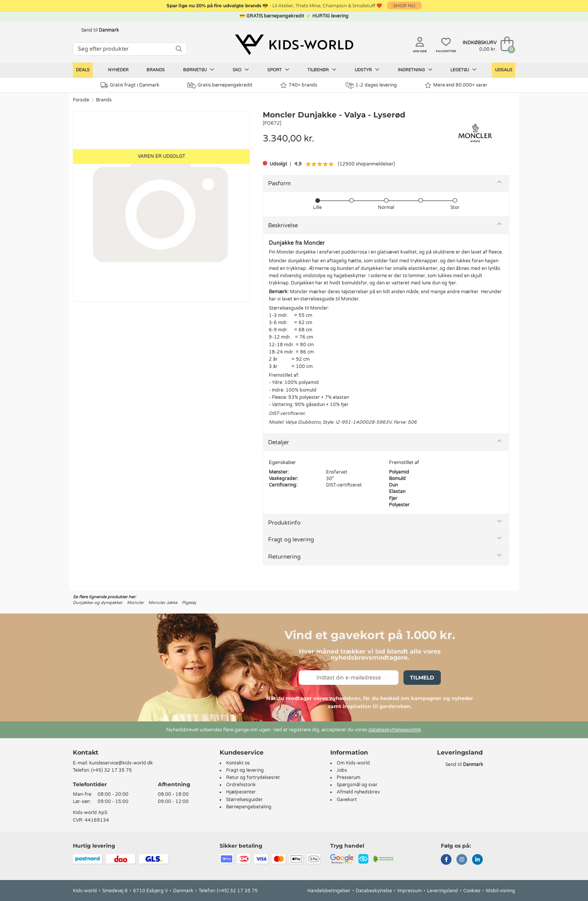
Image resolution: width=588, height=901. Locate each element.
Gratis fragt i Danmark (130, 85)
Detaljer (279, 442)
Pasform (280, 183)
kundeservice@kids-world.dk (121, 763)
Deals (83, 70)
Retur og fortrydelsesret (253, 777)
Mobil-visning (500, 891)
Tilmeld (422, 678)
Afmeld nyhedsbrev (358, 792)
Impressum (410, 891)
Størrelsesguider (244, 800)
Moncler (135, 603)
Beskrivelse (283, 225)
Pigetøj (189, 603)
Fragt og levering (291, 540)
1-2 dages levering (371, 85)
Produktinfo (284, 523)
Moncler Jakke (163, 603)
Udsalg (504, 70)
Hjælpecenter (241, 792)
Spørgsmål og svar (357, 785)
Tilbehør (322, 70)
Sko (241, 70)
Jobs (342, 770)
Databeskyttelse (374, 891)
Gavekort (347, 800)
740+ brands (299, 85)
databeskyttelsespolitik (395, 730)
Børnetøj (199, 70)
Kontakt (86, 752)
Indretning (415, 70)
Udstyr (367, 70)
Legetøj (463, 70)
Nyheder (118, 70)
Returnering (284, 557)
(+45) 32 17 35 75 (112, 770)
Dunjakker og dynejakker (98, 603)
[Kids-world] (294, 45)
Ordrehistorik (241, 785)
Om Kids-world (353, 763)
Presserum (349, 777)
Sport (278, 70)
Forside (81, 100)
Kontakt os (238, 763)
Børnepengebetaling (249, 807)
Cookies (472, 891)
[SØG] (179, 49)
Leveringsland (443, 891)
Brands (156, 70)
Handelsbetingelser (329, 891)
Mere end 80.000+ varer (456, 85)
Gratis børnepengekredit (220, 85)
